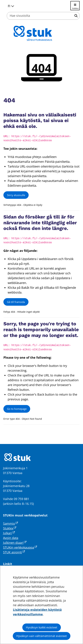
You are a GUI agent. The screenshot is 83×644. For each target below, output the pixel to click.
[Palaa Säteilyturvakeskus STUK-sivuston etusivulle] (42, 33)
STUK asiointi (14, 552)
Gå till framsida (16, 302)
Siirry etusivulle (16, 195)
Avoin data (11, 538)
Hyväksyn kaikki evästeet (42, 627)
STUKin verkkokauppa (20, 547)
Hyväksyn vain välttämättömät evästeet (42, 636)
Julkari (9, 533)
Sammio (10, 523)
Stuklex (10, 528)
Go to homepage (17, 409)
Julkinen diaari (15, 543)
